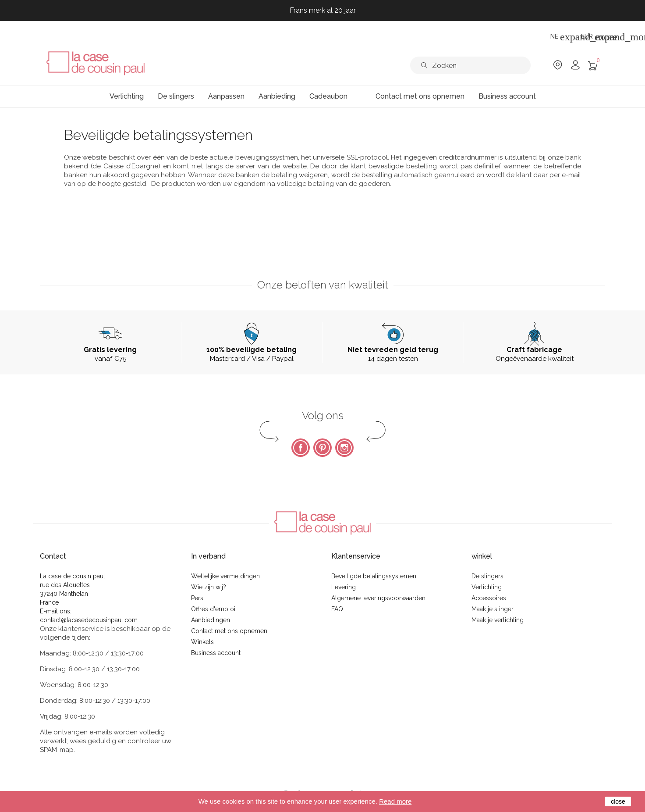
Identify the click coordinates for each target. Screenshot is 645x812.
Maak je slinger (493, 609)
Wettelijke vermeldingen (225, 576)
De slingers (487, 576)
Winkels (202, 642)
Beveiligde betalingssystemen (374, 576)
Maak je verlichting (498, 620)
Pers (197, 598)
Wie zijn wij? (209, 587)
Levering (344, 587)
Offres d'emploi (213, 609)
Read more (395, 801)
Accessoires (489, 598)
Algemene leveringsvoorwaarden (378, 598)
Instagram (344, 448)
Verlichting (487, 587)
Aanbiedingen (211, 620)
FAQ (337, 609)
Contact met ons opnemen (229, 631)
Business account (216, 653)
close (618, 801)
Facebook (301, 448)
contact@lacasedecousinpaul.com (89, 620)
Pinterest (322, 448)
